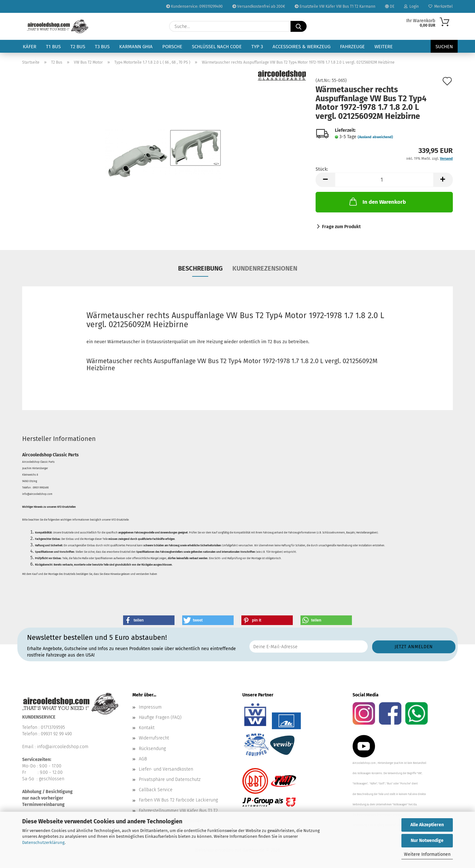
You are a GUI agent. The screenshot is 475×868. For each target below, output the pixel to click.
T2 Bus (78, 47)
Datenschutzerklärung (43, 842)
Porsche (172, 47)
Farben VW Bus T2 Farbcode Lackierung (178, 800)
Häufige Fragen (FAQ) (160, 717)
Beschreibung (200, 268)
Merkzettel (441, 6)
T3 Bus (102, 47)
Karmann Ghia (136, 47)
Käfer (30, 47)
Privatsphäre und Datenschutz (170, 779)
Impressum (150, 707)
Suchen (444, 47)
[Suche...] (299, 26)
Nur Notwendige (427, 841)
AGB (143, 759)
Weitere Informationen (427, 854)
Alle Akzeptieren (427, 825)
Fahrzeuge (352, 47)
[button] (325, 180)
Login (411, 6)
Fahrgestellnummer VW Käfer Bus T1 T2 (178, 811)
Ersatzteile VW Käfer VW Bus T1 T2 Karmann (335, 6)
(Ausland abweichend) (375, 137)
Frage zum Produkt (341, 227)
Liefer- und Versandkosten (166, 769)
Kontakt (147, 728)
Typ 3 (257, 47)
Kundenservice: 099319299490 (194, 6)
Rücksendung (152, 749)
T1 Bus (53, 47)
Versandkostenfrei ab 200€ (259, 6)
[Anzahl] (384, 180)
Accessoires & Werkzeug (301, 47)
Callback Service (156, 790)
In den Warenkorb (377, 201)
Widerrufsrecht (154, 738)
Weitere (384, 47)
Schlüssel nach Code (217, 47)
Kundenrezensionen (265, 268)
